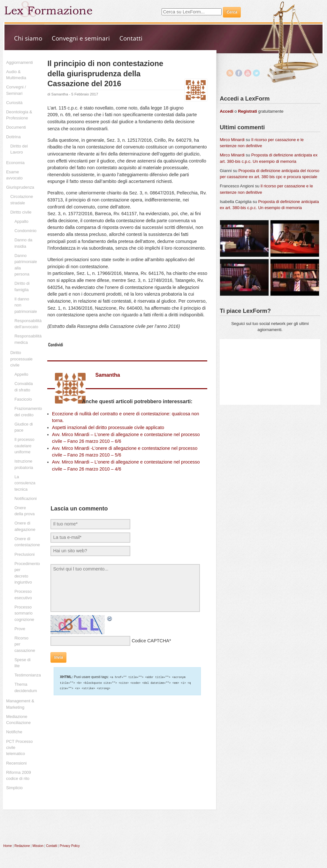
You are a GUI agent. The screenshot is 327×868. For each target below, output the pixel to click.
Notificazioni (26, 498)
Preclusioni (24, 554)
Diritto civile (21, 212)
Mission (38, 846)
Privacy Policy (70, 846)
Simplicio (14, 788)
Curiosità (14, 103)
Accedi (226, 111)
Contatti (131, 38)
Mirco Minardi (232, 140)
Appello (21, 374)
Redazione (22, 846)
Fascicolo (23, 399)
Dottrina (13, 137)
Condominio (25, 231)
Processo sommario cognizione (24, 613)
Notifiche (14, 732)
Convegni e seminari (81, 38)
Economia (15, 163)
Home (8, 846)
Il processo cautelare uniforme (24, 446)
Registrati (247, 111)
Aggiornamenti (19, 62)
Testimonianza (28, 675)
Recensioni (16, 763)
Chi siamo (28, 38)
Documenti (16, 127)
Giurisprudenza (20, 187)
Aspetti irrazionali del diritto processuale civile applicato (108, 427)
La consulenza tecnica (25, 483)
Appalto (21, 221)
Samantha (60, 94)
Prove (20, 629)
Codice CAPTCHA (150, 641)
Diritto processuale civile (21, 359)
